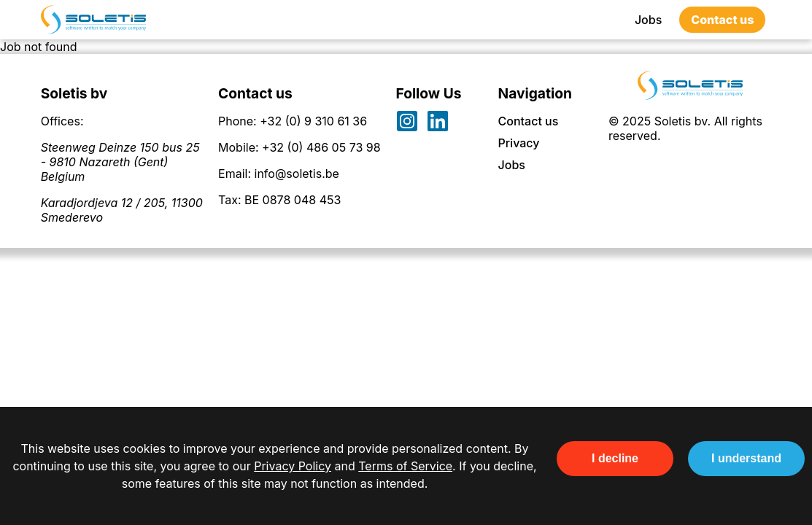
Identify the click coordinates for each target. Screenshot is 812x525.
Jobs (648, 20)
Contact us (722, 20)
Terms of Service (405, 466)
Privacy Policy (293, 466)
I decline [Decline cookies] (615, 458)
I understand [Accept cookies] (746, 458)
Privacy (519, 143)
